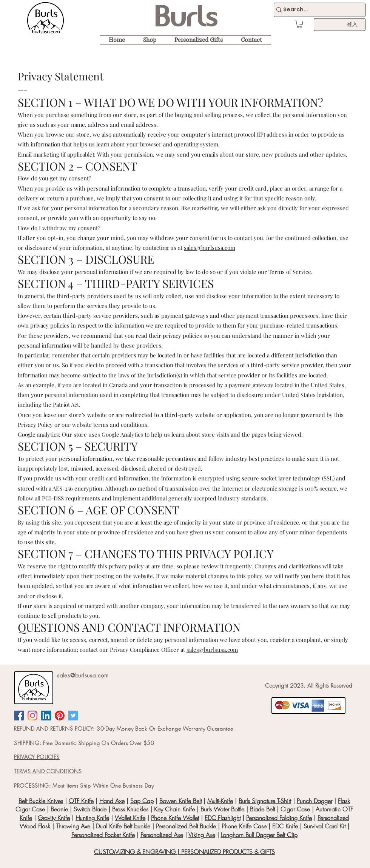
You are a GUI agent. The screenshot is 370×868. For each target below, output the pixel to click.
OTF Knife (81, 801)
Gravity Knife (54, 818)
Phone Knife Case (244, 826)
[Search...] (316, 10)
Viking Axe (202, 835)
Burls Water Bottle (222, 809)
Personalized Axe (162, 835)
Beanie (59, 809)
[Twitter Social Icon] (73, 716)
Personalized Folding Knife (279, 818)
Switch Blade (90, 809)
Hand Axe (112, 801)
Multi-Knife (220, 801)
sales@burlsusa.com (210, 248)
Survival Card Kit (325, 826)
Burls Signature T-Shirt (265, 801)
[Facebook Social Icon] (19, 716)
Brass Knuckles (130, 809)
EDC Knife (285, 826)
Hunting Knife (92, 818)
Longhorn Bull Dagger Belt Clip (259, 835)
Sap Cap (142, 801)
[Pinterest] (60, 716)
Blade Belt (262, 809)
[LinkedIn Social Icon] (46, 716)
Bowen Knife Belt (180, 801)
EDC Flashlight (223, 818)
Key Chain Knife (174, 809)
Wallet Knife (130, 818)
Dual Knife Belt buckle (123, 826)
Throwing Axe (73, 826)
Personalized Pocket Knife (103, 835)
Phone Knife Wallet (175, 818)
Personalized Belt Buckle (187, 826)
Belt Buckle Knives (41, 801)
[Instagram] (32, 716)
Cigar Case (295, 809)
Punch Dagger (314, 801)
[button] (300, 24)
